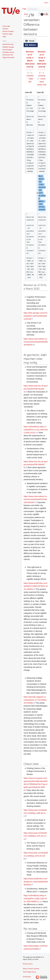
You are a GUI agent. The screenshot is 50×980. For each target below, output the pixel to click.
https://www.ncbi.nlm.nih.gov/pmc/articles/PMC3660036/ (36, 465)
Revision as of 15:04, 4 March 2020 (41, 58)
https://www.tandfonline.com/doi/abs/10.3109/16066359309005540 (36, 882)
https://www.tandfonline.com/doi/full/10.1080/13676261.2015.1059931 (36, 586)
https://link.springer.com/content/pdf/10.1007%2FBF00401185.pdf (35, 316)
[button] (30, 41)
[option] (30, 41)
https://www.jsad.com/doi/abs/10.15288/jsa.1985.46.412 (35, 813)
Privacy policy (28, 964)
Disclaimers (27, 977)
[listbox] (36, 43)
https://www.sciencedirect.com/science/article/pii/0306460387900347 (36, 342)
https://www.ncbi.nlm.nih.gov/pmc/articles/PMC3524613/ (36, 389)
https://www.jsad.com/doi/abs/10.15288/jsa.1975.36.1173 (35, 836)
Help (44, 14)
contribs (30, 76)
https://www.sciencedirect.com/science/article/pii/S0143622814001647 (35, 499)
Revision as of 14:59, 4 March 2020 (29, 58)
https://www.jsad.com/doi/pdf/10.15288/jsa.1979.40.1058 (36, 856)
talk (30, 73)
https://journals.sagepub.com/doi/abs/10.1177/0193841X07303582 (35, 700)
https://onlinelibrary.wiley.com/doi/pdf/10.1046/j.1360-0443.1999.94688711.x (35, 899)
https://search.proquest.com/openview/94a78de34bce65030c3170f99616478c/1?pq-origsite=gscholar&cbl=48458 (36, 784)
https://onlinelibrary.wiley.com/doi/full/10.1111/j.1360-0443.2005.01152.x (36, 430)
